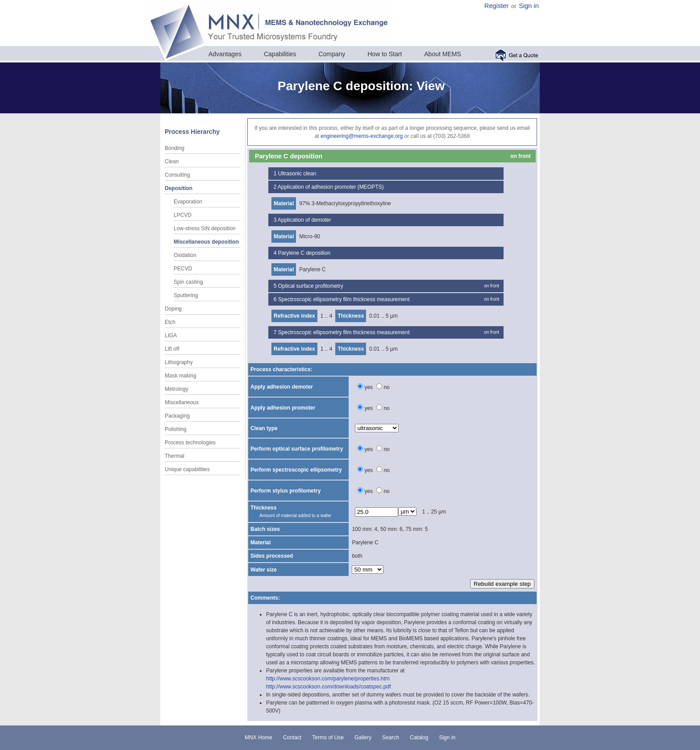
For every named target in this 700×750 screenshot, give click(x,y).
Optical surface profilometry (311, 286)
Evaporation (188, 202)
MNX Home (258, 738)
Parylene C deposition (304, 253)
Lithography (179, 362)
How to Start (385, 54)
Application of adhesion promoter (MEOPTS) (331, 187)
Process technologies (190, 443)
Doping (173, 309)
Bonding (175, 148)
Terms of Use (328, 738)
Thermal (175, 456)
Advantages (225, 54)
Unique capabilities (187, 469)
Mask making (181, 376)
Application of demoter (304, 220)
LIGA (171, 336)
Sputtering (186, 295)
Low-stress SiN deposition (205, 228)
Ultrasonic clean (297, 174)
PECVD (183, 269)
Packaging (177, 416)
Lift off (172, 349)
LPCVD (183, 215)
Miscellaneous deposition (206, 242)
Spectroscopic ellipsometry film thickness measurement (344, 299)
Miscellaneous (182, 402)
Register (497, 6)
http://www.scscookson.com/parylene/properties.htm (328, 679)
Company (332, 54)
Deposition (179, 188)
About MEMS (442, 54)
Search (391, 738)
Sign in (529, 6)
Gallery (363, 738)
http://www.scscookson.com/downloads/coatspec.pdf (328, 687)
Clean (172, 162)
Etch (170, 322)
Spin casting (188, 282)
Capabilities (280, 54)
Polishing (176, 429)
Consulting (177, 175)
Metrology (177, 389)
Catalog (419, 738)
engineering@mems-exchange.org (362, 136)
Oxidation (185, 255)
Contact (292, 738)
